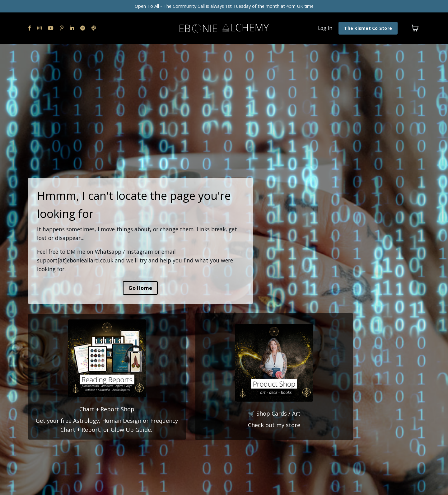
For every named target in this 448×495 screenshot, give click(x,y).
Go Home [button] (140, 288)
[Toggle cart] (415, 30)
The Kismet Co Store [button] (368, 30)
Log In (324, 30)
